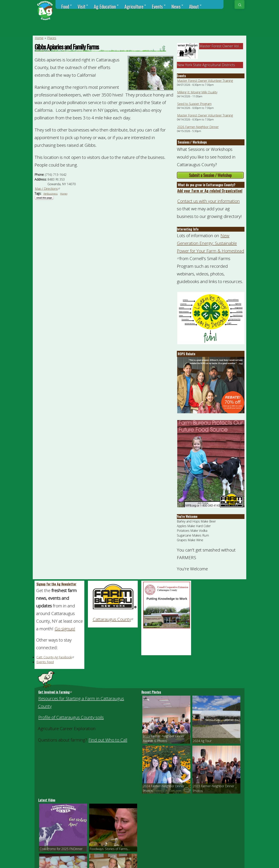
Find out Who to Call (108, 740)
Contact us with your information (208, 201)
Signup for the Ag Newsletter (56, 584)
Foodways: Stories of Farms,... (110, 849)
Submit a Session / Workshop (210, 175)
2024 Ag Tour (202, 741)
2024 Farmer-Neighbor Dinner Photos (164, 788)
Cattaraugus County (113, 619)
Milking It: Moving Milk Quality (197, 92)
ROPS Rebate (187, 354)
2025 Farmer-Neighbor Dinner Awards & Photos (164, 738)
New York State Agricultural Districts (206, 65)
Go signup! (65, 629)
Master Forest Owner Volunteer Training (205, 81)
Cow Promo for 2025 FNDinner (61, 849)
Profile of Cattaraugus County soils (71, 717)
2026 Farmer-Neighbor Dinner (198, 127)
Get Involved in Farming (55, 692)
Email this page (44, 198)
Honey (64, 194)
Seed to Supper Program (194, 104)
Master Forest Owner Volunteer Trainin (231, 46)
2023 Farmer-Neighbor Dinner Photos (214, 788)
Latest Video (47, 800)
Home (39, 38)
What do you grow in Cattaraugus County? (206, 185)
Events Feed (45, 662)
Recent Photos (151, 692)
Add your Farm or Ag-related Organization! (210, 191)
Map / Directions (48, 189)
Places (52, 38)
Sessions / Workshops (192, 142)
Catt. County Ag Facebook (55, 657)
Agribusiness (51, 194)
